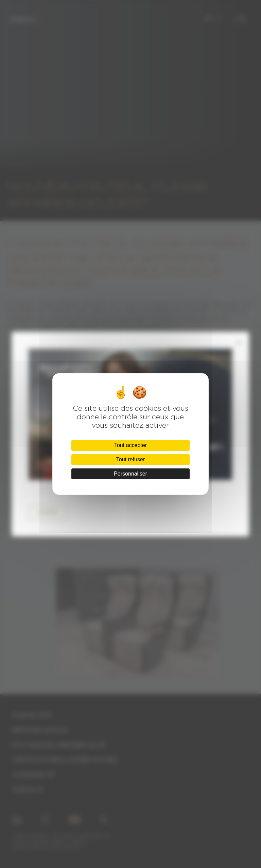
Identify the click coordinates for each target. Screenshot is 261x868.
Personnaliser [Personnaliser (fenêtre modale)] (130, 474)
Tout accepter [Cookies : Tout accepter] (130, 445)
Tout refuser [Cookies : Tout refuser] (130, 459)
